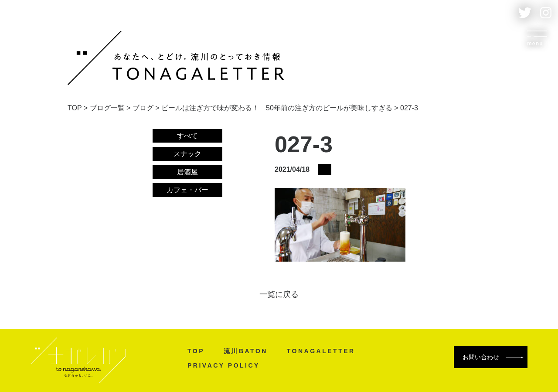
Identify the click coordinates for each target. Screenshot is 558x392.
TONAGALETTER (321, 351)
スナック (187, 154)
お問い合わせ (493, 357)
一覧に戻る (279, 294)
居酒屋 (187, 172)
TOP (196, 351)
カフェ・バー (187, 190)
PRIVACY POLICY (224, 365)
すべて (187, 136)
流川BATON (246, 351)
